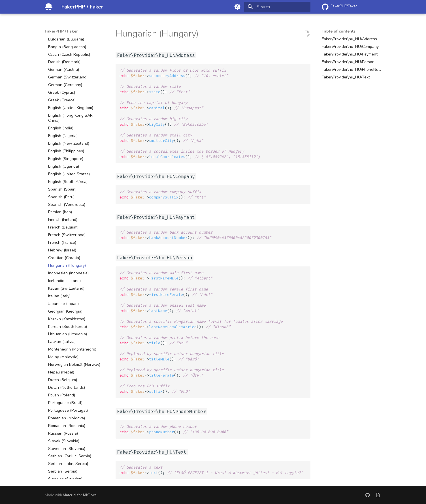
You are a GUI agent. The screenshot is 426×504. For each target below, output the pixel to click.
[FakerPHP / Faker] (49, 7)
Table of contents (339, 31)
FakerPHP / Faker (61, 31)
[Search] (277, 7)
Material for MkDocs (80, 495)
